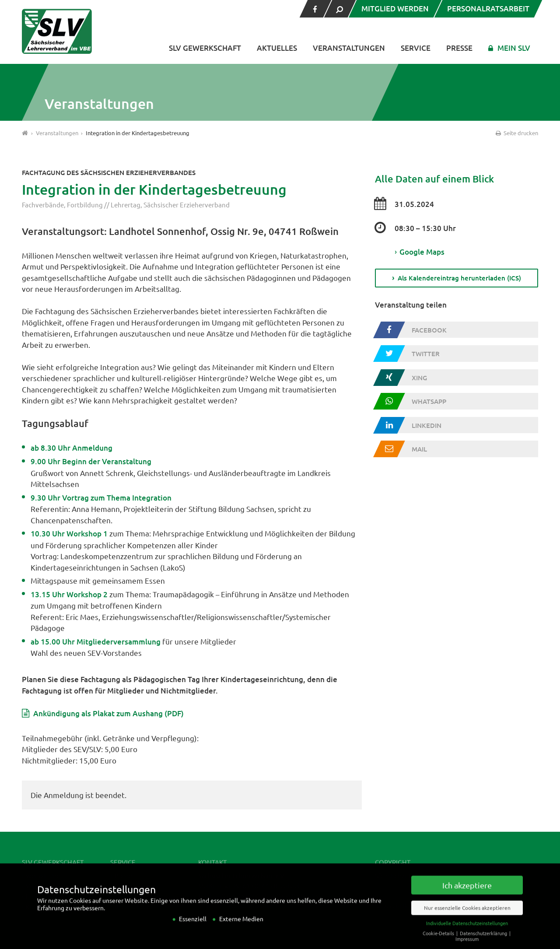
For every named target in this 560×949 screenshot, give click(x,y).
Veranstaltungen (349, 48)
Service (416, 48)
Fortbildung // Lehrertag (104, 205)
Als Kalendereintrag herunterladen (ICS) (459, 278)
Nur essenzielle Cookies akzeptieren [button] (467, 916)
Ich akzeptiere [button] (467, 893)
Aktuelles (277, 48)
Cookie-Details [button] (439, 941)
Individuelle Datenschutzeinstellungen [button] (467, 931)
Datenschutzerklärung (484, 941)
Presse (459, 48)
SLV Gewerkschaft (205, 48)
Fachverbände (43, 205)
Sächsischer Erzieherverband (187, 205)
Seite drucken (516, 133)
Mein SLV (514, 48)
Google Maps (420, 252)
